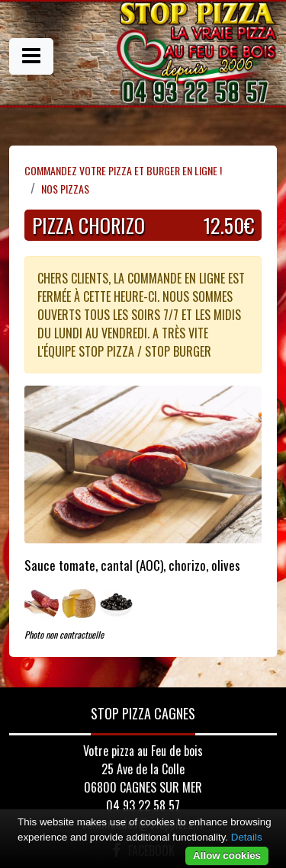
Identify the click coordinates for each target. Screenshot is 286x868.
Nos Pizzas (65, 189)
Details (247, 837)
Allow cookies (227, 855)
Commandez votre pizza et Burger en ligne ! (123, 170)
